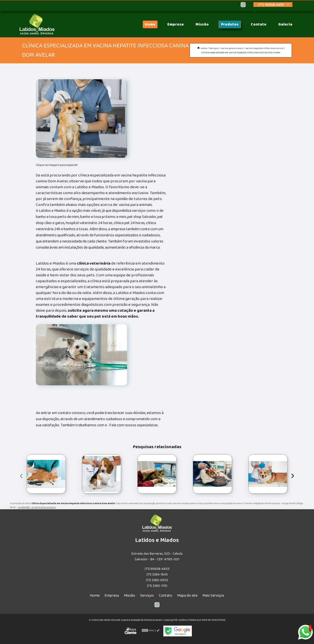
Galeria (285, 24)
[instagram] (243, 5)
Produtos (230, 24)
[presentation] (21, 475)
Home (150, 24)
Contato (259, 24)
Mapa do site (187, 596)
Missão (202, 24)
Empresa (176, 24)
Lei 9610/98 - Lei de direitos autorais (37, 507)
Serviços (147, 596)
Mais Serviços (213, 596)
